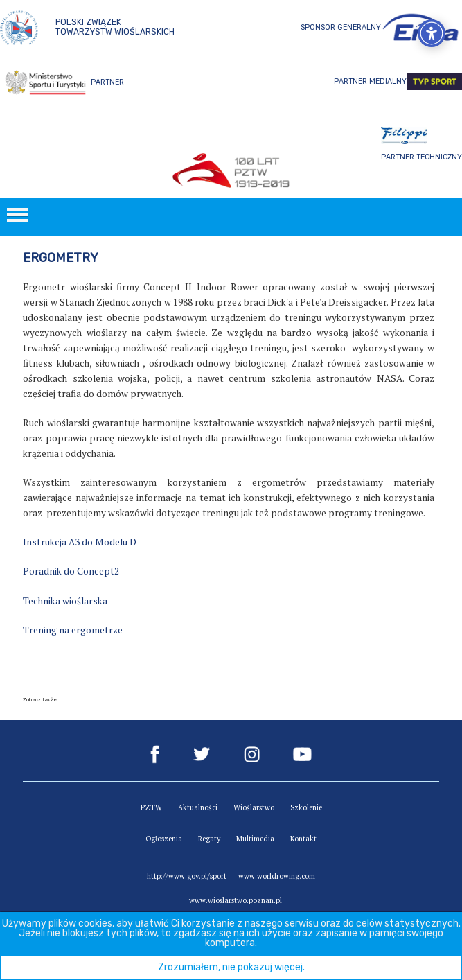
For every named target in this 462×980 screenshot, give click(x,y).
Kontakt (303, 839)
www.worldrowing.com (277, 876)
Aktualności (198, 807)
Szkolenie (306, 807)
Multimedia (255, 839)
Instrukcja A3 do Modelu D (80, 542)
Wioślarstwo (254, 807)
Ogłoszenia (164, 839)
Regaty (209, 839)
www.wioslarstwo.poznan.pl (236, 900)
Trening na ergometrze (73, 630)
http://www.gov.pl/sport (187, 876)
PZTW (151, 807)
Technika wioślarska (65, 601)
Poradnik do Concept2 (71, 571)
